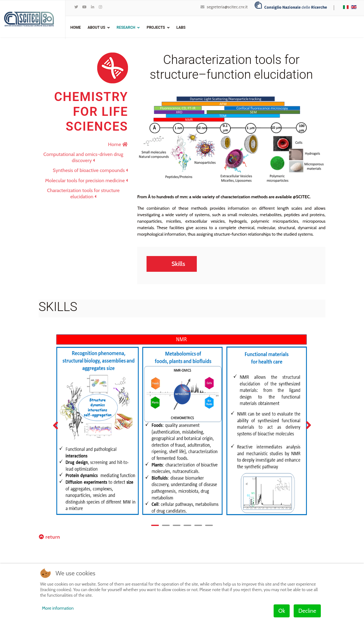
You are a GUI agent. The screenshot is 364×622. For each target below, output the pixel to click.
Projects (156, 27)
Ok (282, 611)
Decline (307, 611)
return (50, 537)
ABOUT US (96, 27)
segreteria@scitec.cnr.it (227, 7)
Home (76, 27)
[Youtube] (85, 7)
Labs (181, 27)
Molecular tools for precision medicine (86, 181)
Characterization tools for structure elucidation (83, 193)
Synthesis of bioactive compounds (90, 170)
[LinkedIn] (93, 7)
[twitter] (76, 7)
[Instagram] (100, 7)
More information (58, 608)
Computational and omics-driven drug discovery (83, 157)
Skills (178, 264)
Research (126, 27)
